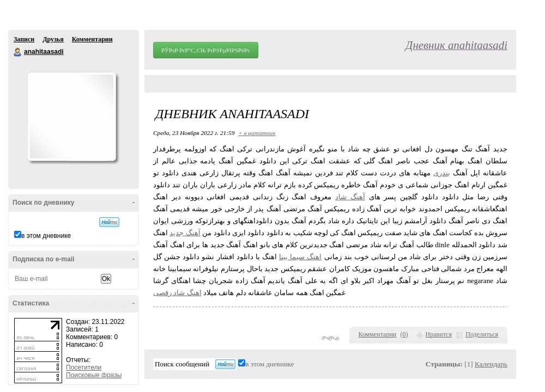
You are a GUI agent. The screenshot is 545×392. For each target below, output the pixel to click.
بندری (442, 173)
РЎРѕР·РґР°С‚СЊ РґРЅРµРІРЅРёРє (206, 50)
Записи (24, 39)
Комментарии (92, 39)
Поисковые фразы (94, 375)
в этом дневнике (46, 236)
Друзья (53, 39)
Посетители (84, 367)
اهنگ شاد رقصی (177, 293)
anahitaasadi (18, 52)
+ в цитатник (257, 133)
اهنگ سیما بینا (300, 257)
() (404, 334)
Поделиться (482, 334)
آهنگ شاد (350, 197)
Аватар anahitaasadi (71, 117)
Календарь (491, 364)
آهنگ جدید (185, 233)
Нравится (439, 334)
